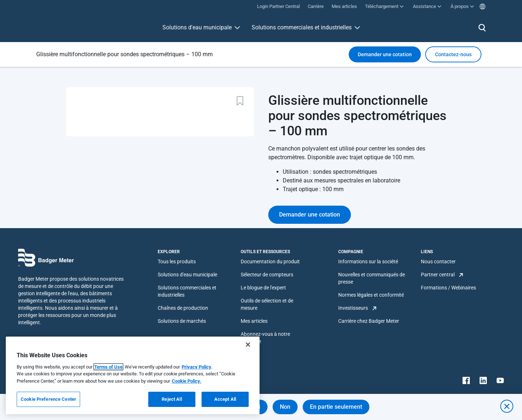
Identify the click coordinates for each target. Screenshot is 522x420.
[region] (133, 375)
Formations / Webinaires (448, 288)
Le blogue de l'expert (263, 288)
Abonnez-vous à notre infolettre (265, 338)
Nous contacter (438, 262)
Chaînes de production (183, 308)
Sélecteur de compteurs (267, 275)
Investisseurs (353, 308)
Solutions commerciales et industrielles (302, 27)
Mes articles (254, 321)
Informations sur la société (368, 262)
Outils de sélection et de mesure (267, 304)
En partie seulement (336, 407)
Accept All (225, 399)
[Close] (248, 345)
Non (285, 407)
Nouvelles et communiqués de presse (372, 278)
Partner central (438, 275)
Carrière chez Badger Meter (369, 321)
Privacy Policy (196, 367)
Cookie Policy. (187, 381)
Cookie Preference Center (48, 399)
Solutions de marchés (182, 321)
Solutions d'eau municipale (197, 27)
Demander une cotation (385, 54)
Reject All (172, 399)
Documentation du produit (270, 262)
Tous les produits (177, 262)
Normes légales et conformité (371, 295)
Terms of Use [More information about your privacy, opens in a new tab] (108, 367)
